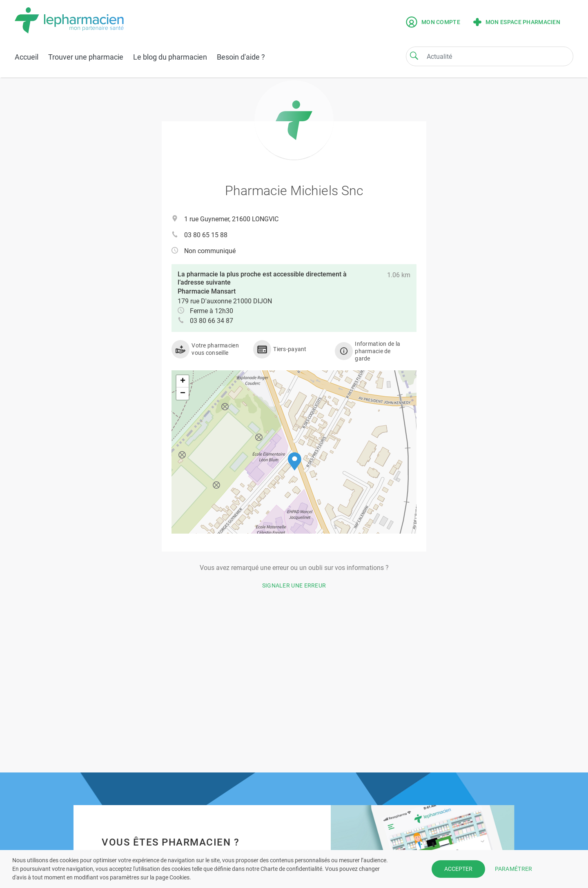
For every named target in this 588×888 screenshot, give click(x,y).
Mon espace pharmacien (517, 22)
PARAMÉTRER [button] (514, 869)
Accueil (27, 57)
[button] (295, 462)
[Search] (414, 56)
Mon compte (433, 22)
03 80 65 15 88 (206, 235)
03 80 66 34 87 (212, 321)
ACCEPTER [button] (458, 869)
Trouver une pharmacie (86, 57)
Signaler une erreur (294, 585)
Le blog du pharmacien (170, 57)
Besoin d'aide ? (241, 57)
